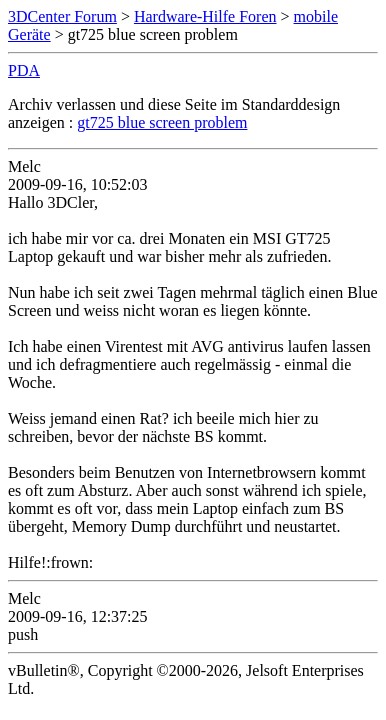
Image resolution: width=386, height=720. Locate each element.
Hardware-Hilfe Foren (205, 16)
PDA (24, 70)
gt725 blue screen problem (162, 122)
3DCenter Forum (62, 16)
